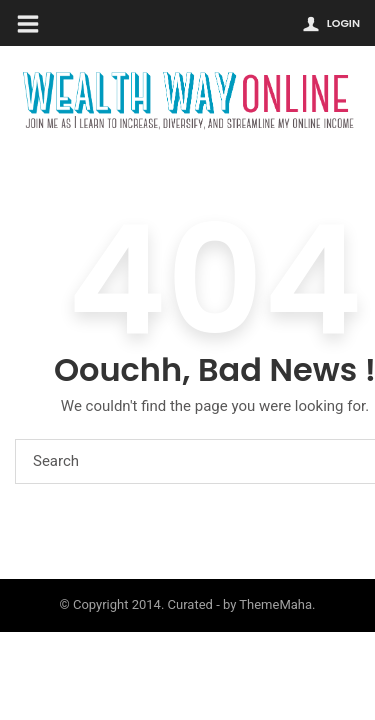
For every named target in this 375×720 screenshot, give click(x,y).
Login (343, 23)
